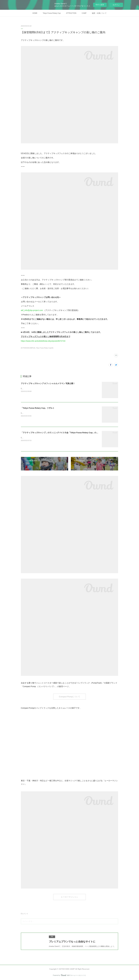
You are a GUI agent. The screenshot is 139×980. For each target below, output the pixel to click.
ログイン (116, 5)
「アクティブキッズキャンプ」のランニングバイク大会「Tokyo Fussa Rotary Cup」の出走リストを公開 (66, 433)
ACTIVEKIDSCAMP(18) (28, 348)
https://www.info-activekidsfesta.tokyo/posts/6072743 (43, 341)
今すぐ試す (100, 5)
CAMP (84, 13)
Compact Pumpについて (69, 697)
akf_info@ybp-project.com (32, 310)
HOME (35, 13)
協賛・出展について (99, 13)
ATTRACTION (71, 13)
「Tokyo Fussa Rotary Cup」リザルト (38, 408)
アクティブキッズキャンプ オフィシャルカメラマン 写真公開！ (48, 383)
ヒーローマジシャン (69, 897)
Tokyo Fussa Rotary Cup (52, 13)
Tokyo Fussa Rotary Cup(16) (45, 348)
